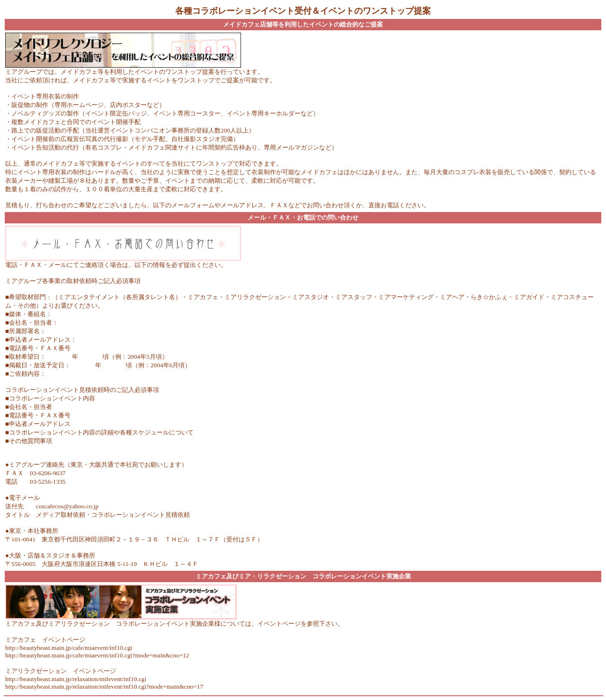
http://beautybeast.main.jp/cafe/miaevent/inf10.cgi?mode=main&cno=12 (97, 655)
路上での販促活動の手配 (45, 130)
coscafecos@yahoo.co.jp (67, 506)
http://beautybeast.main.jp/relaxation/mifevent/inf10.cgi (76, 679)
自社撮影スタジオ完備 (202, 139)
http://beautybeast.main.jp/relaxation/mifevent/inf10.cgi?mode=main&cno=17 (104, 687)
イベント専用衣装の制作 (45, 96)
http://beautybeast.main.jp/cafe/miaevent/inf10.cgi (69, 648)
